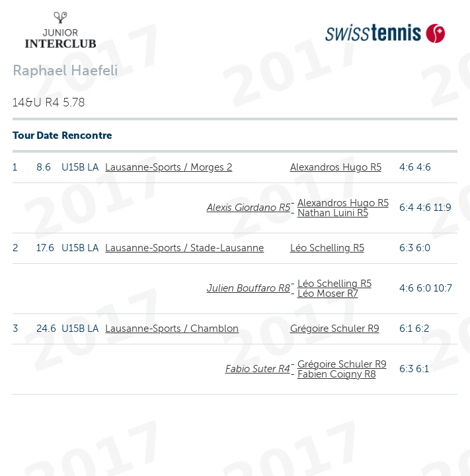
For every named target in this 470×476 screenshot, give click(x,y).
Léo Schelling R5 (327, 248)
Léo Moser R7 (328, 294)
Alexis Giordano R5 (249, 208)
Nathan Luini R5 (333, 213)
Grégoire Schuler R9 (335, 329)
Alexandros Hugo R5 (336, 167)
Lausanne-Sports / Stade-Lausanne (184, 248)
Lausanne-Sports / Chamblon (172, 329)
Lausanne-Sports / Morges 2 (169, 167)
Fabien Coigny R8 (337, 374)
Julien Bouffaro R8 (249, 288)
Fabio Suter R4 (258, 369)
